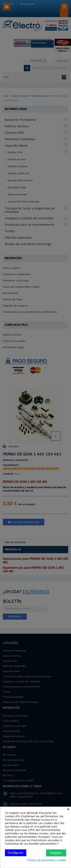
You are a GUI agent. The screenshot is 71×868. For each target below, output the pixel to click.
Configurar (16, 853)
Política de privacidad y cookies (47, 860)
